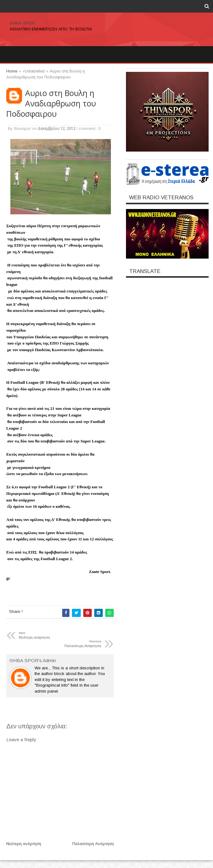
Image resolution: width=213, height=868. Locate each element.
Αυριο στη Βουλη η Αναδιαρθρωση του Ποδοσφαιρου (51, 103)
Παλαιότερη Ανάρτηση (93, 844)
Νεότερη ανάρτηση (24, 844)
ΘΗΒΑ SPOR (22, 23)
